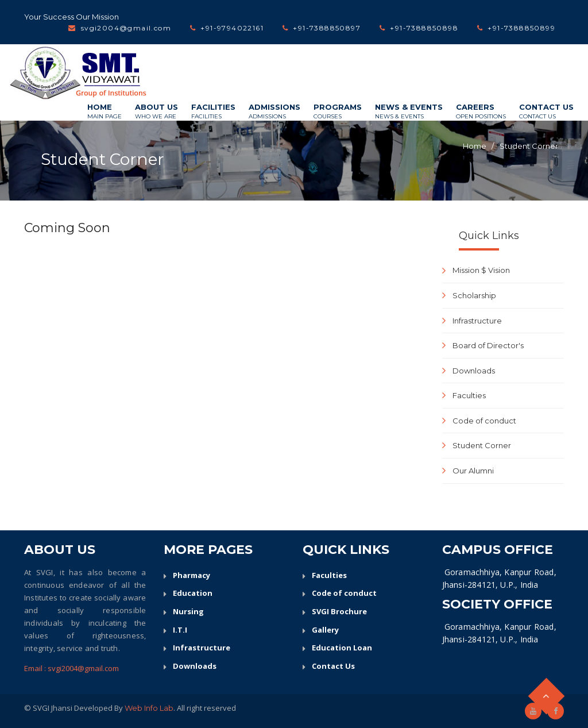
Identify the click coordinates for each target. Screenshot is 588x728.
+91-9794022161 (232, 28)
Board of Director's (488, 345)
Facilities (213, 111)
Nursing (188, 611)
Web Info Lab (149, 708)
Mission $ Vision (481, 270)
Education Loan (342, 648)
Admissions (274, 111)
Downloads (474, 371)
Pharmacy (192, 575)
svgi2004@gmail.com (126, 28)
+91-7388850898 (424, 28)
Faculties (469, 395)
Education (193, 593)
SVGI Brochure (339, 611)
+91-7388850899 (521, 28)
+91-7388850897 (327, 28)
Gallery (325, 630)
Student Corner (529, 146)
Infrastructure (477, 321)
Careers (481, 111)
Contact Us (546, 111)
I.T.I (180, 630)
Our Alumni (473, 471)
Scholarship (474, 295)
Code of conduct (484, 421)
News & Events (409, 111)
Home (105, 111)
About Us (156, 111)
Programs (338, 111)
